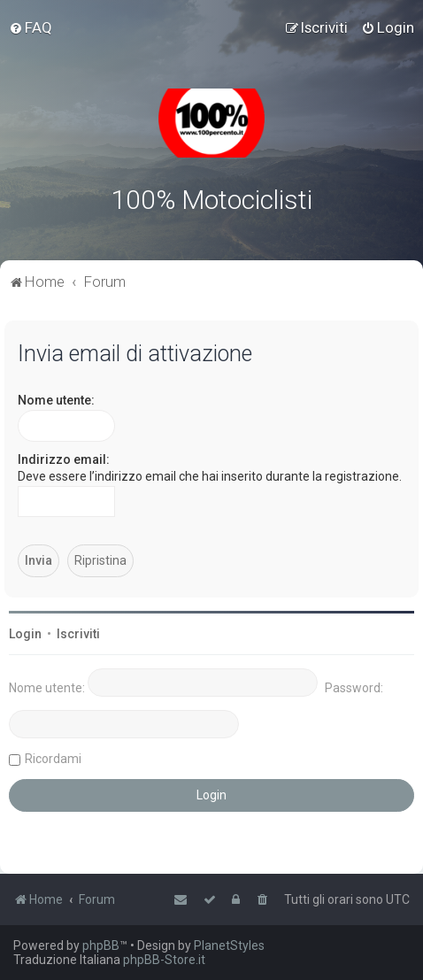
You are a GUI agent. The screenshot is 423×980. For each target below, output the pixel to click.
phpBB (101, 945)
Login (25, 634)
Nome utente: (56, 400)
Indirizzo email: (64, 459)
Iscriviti (78, 634)
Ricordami (53, 759)
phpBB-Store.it (164, 960)
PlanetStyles (229, 945)
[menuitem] (31, 27)
